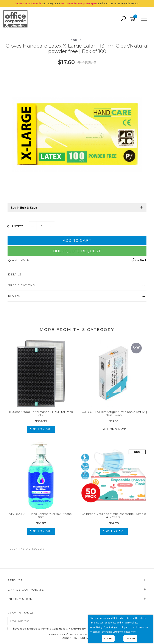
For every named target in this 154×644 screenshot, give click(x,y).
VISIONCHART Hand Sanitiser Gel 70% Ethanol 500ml (41, 515)
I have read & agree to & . (47, 629)
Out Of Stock (114, 429)
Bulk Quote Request (77, 251)
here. (134, 632)
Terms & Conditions (53, 629)
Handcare (77, 40)
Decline (130, 638)
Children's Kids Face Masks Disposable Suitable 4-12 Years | (114, 515)
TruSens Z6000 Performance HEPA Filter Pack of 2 (41, 413)
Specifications (22, 285)
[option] (77, 134)
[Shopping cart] (133, 19)
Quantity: (16, 226)
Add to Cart (77, 240)
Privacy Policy (77, 629)
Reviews (15, 296)
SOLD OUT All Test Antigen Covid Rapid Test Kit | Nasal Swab (114, 413)
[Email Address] (65, 621)
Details (15, 274)
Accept (108, 638)
